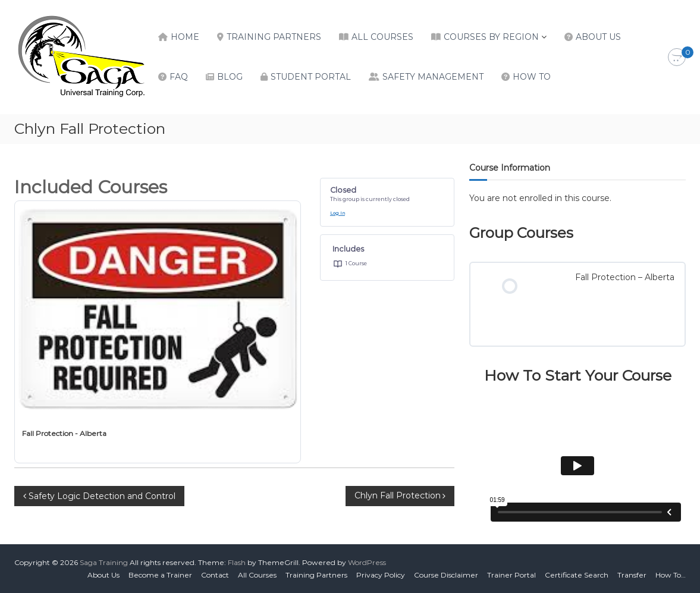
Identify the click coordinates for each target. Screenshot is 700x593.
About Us (598, 37)
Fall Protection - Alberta (64, 433)
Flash (237, 562)
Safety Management (433, 77)
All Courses (382, 37)
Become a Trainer (160, 575)
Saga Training (104, 562)
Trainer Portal (511, 575)
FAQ (179, 77)
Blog (230, 77)
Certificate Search (577, 575)
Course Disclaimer (446, 575)
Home (185, 37)
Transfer (632, 575)
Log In (338, 213)
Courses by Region (491, 37)
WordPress (367, 562)
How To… (671, 575)
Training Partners (274, 37)
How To (532, 77)
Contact (215, 575)
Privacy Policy (381, 575)
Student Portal (311, 77)
